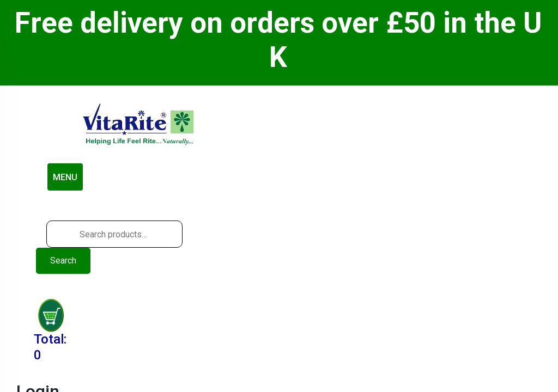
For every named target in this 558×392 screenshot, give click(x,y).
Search (63, 261)
